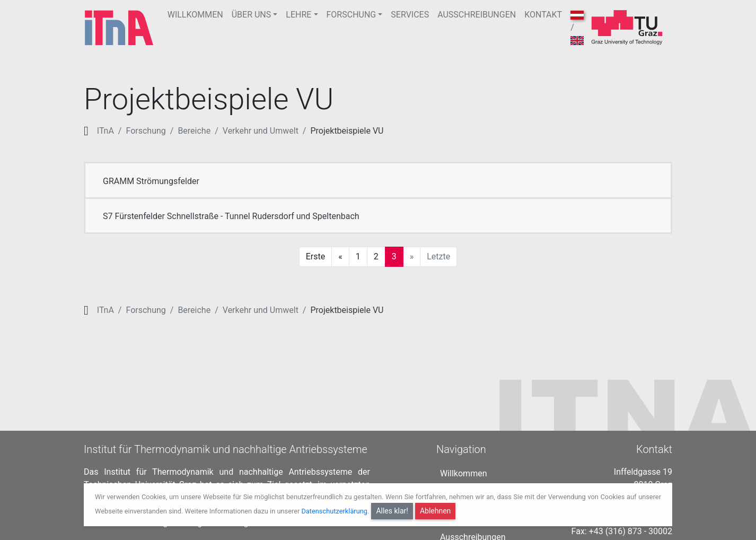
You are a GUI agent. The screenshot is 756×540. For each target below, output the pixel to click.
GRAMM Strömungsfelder (151, 181)
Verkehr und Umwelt (261, 131)
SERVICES (410, 15)
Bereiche (194, 131)
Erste (316, 256)
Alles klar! (392, 511)
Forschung (146, 131)
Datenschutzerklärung (334, 511)
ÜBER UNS (252, 15)
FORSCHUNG (351, 15)
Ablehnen (435, 511)
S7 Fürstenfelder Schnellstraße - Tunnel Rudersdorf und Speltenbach (231, 216)
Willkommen (463, 471)
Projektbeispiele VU (347, 131)
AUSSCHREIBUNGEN (477, 15)
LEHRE (298, 15)
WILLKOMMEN (195, 15)
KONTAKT (543, 15)
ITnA (106, 131)
